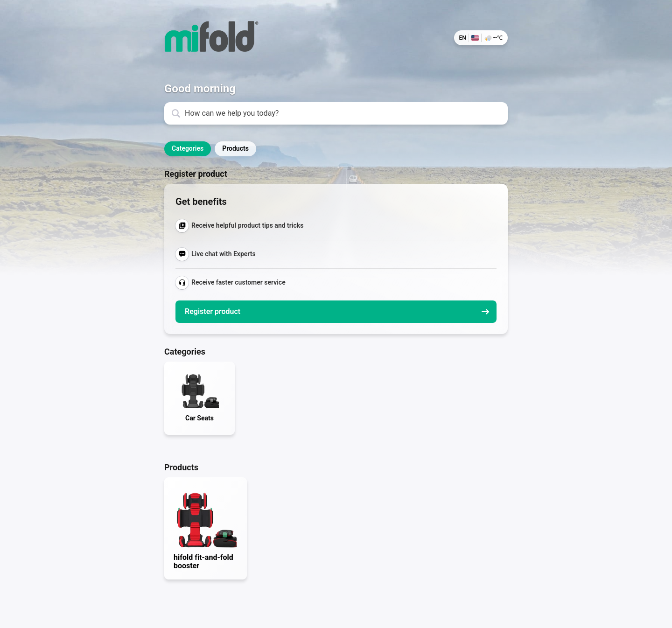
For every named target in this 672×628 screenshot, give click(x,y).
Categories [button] (188, 148)
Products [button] (235, 148)
